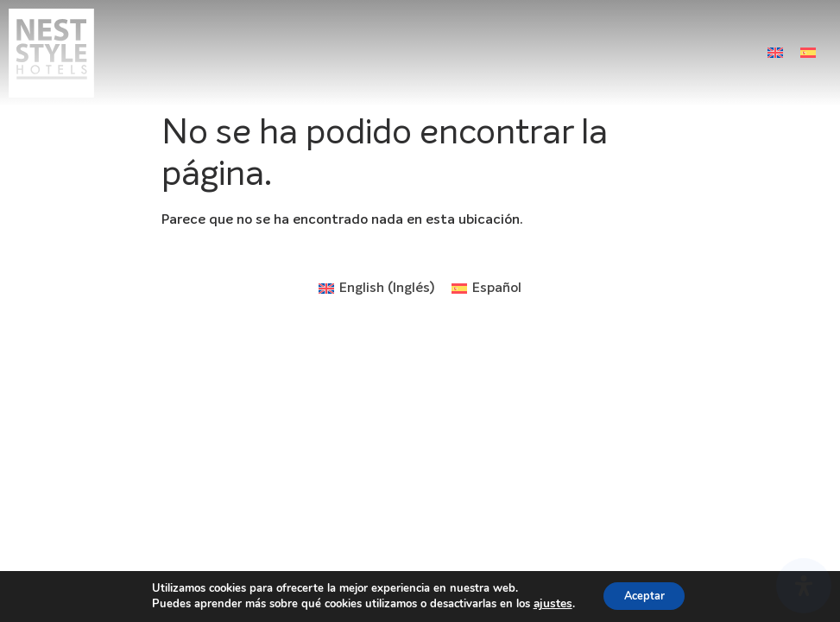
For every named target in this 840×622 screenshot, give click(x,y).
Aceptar (643, 595)
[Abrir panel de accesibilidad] (804, 586)
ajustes (546, 603)
